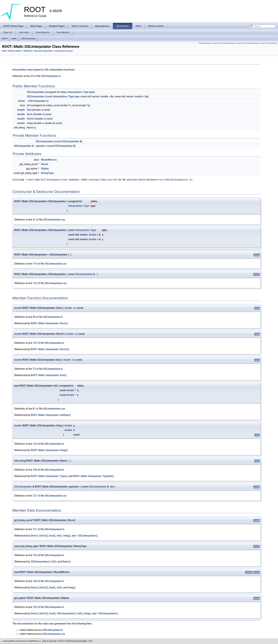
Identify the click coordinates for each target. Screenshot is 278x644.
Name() (67, 562)
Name (30, 128)
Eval (29, 110)
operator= (41, 146)
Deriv (30, 114)
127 (35, 496)
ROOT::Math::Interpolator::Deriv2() (50, 349)
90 (34, 317)
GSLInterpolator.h (51, 76)
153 (35, 555)
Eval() (52, 536)
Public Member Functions (209, 43)
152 (35, 607)
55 (32, 76)
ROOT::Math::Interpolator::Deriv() (49, 323)
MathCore (12, 51)
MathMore (28, 51)
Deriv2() (44, 536)
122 (35, 283)
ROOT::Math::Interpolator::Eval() (49, 375)
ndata (63, 92)
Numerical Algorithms (44, 51)
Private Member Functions (233, 43)
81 (34, 409)
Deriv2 (31, 119)
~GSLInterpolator (37, 101)
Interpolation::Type (78, 92)
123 (35, 444)
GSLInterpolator (28, 39)
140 (35, 470)
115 (35, 264)
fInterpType (47, 173)
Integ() (67, 536)
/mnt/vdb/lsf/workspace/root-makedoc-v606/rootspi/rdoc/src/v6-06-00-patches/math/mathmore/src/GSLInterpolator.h (109, 180)
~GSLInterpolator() (87, 536)
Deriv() (34, 536)
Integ (30, 123)
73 (34, 369)
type (92, 92)
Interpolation (20, 70)
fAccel (45, 164)
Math (14, 39)
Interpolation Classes (64, 51)
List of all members (269, 43)
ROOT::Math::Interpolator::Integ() (49, 450)
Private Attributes (252, 43)
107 (35, 343)
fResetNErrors (49, 160)
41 (34, 220)
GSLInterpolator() (40, 562)
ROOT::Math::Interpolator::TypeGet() (94, 476)
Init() (59, 536)
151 (35, 529)
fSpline (45, 169)
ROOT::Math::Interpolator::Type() (49, 476)
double (105, 96)
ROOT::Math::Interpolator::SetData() (51, 415)
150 (35, 581)
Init (29, 105)
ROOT (5, 39)
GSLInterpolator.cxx (54, 220)
